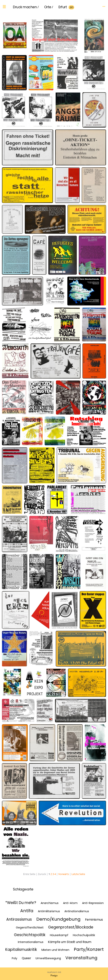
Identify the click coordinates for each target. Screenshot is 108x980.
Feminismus (94, 920)
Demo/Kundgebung (58, 919)
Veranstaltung (81, 958)
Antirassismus (19, 919)
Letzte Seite (78, 874)
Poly (15, 958)
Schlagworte (23, 889)
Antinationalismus (77, 911)
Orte (48, 7)
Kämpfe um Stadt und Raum (70, 942)
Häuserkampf (59, 935)
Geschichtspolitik (30, 935)
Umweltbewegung (48, 958)
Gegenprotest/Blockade (71, 927)
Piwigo (54, 975)
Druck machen (25, 7)
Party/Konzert (89, 949)
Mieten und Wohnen (55, 950)
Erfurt (63, 7)
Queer (26, 958)
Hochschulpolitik (84, 935)
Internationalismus (31, 942)
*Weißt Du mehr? (21, 903)
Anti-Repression (93, 903)
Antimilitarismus (49, 911)
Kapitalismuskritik (21, 950)
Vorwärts (64, 874)
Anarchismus (50, 903)
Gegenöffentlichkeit (30, 927)
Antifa (27, 911)
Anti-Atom (70, 903)
